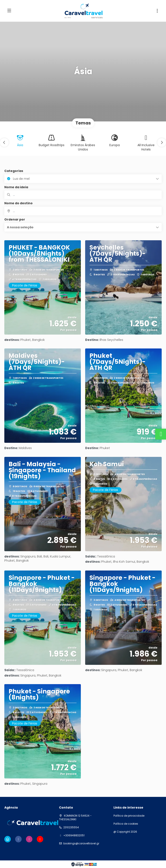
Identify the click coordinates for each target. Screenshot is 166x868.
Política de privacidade (129, 816)
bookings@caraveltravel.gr (81, 843)
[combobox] (83, 211)
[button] (4, 142)
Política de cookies (126, 824)
